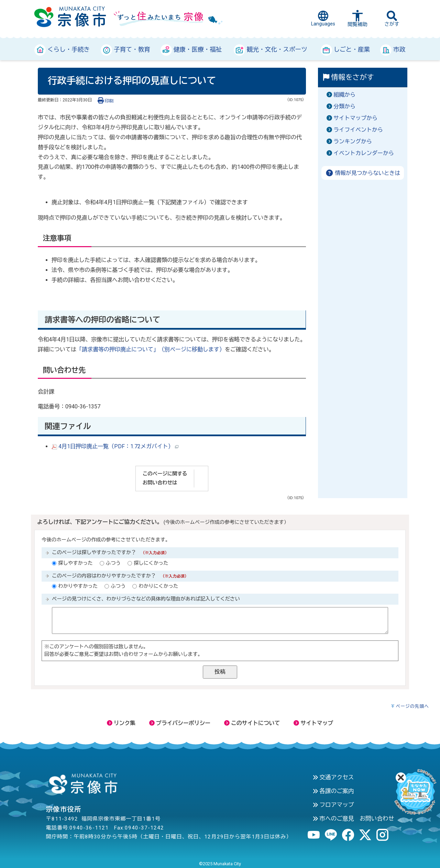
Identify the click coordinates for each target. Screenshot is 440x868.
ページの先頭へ (412, 706)
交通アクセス (333, 777)
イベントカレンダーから (364, 153)
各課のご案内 (333, 791)
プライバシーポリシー (180, 723)
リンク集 (121, 723)
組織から (344, 95)
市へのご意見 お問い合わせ (353, 818)
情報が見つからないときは (363, 173)
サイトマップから (355, 118)
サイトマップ (313, 723)
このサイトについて (252, 723)
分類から (344, 106)
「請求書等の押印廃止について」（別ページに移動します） (151, 349)
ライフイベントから (358, 130)
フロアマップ (333, 805)
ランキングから (353, 141)
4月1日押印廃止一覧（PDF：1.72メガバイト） (115, 446)
